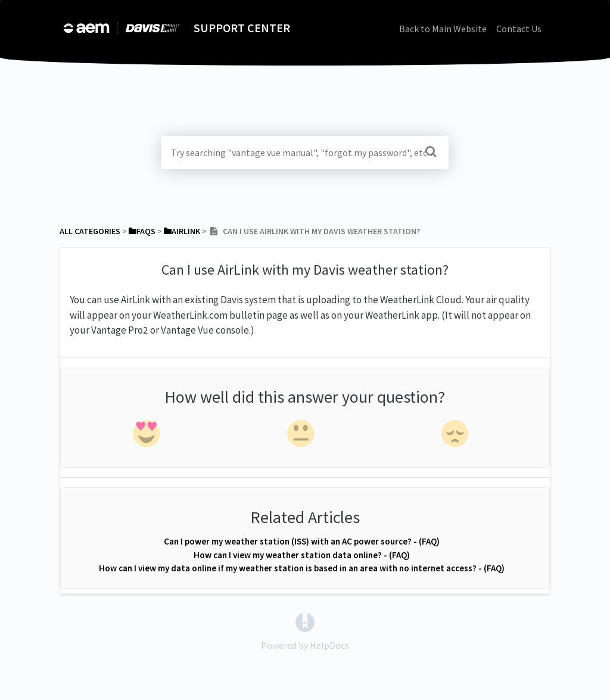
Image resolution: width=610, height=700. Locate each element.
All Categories (90, 231)
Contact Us (519, 29)
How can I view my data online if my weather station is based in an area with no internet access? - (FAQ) (302, 568)
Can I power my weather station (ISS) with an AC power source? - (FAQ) (302, 541)
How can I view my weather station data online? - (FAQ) (302, 555)
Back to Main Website (443, 29)
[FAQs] (142, 231)
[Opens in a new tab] (305, 621)
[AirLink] (182, 231)
